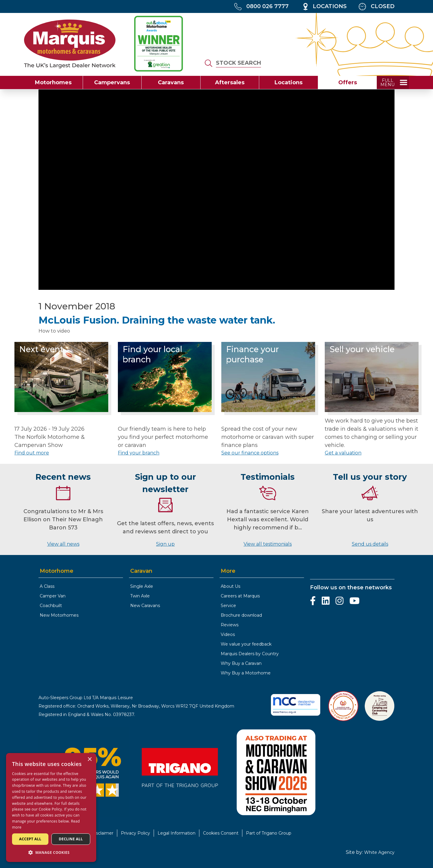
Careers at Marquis (240, 596)
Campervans (112, 82)
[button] (51, 852)
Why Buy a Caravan (241, 663)
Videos (228, 634)
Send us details (370, 544)
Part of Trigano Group (269, 833)
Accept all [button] (30, 839)
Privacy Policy (135, 833)
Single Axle (142, 586)
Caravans (171, 82)
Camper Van (53, 596)
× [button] (89, 759)
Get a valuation (343, 453)
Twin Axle (140, 596)
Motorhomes (53, 82)
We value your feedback (246, 644)
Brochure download (241, 615)
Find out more (32, 453)
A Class (47, 586)
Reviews (230, 625)
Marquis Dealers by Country (250, 654)
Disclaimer (102, 833)
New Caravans (145, 606)
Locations (289, 82)
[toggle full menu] (393, 82)
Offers (348, 82)
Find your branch (139, 453)
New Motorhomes (59, 615)
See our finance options (250, 453)
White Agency (379, 852)
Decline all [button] (71, 839)
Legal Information (177, 833)
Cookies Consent (221, 833)
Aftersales (230, 82)
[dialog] (51, 808)
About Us (230, 586)
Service (228, 606)
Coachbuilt (51, 606)
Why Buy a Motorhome (246, 673)
